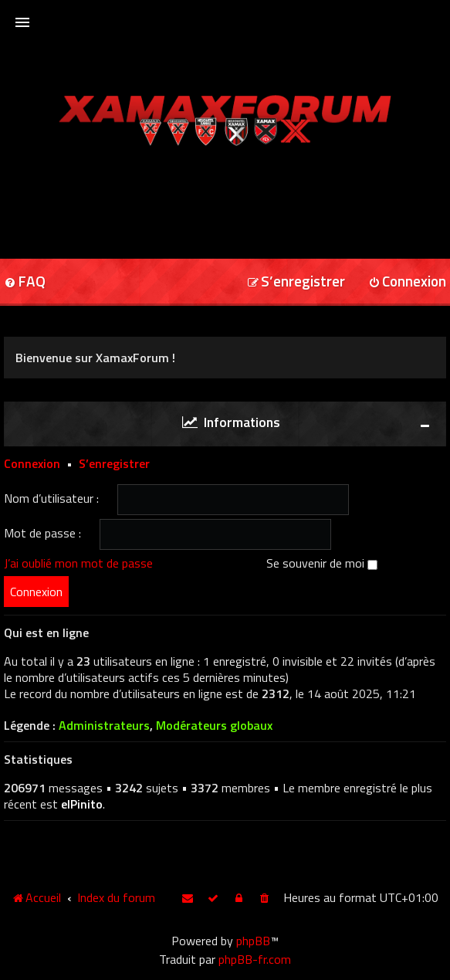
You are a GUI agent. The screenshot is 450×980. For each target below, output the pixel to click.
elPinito (82, 804)
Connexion (32, 463)
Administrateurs (104, 726)
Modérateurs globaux (214, 726)
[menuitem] (296, 282)
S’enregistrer (114, 463)
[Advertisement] (225, 197)
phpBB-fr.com (255, 959)
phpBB (253, 941)
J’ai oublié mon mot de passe (78, 563)
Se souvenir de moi (322, 563)
